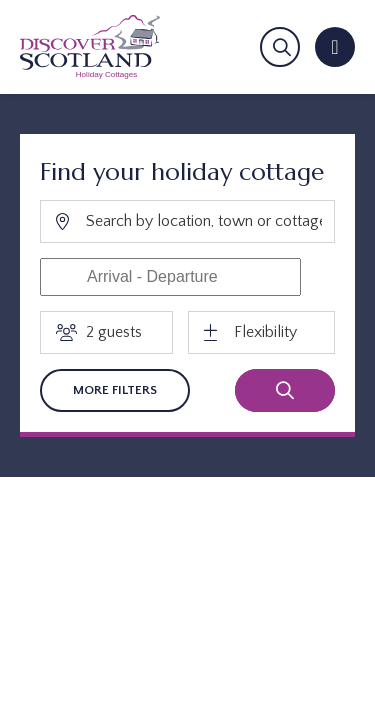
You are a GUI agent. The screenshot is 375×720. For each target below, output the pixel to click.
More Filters (115, 390)
